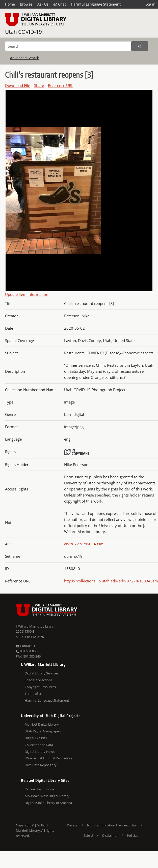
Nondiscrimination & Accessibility (112, 825)
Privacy (72, 825)
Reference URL (61, 85)
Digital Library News (40, 752)
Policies (133, 835)
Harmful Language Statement (96, 4)
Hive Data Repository (41, 765)
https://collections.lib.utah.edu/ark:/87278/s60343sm (111, 581)
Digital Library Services (42, 673)
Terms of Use (34, 694)
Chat (60, 4)
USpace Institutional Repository (48, 758)
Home (10, 4)
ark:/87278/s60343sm (84, 544)
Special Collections (38, 680)
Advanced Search (25, 58)
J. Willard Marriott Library (35, 626)
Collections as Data (39, 745)
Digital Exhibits (36, 738)
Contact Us (26, 646)
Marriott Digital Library (42, 724)
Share (39, 85)
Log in (150, 4)
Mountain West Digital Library (47, 796)
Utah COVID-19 (23, 32)
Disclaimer (110, 835)
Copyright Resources (40, 687)
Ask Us (43, 4)
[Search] (68, 46)
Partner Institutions (39, 789)
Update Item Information (27, 294)
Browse (26, 4)
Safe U (88, 835)
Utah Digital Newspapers (43, 731)
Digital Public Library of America (48, 803)
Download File (18, 85)
